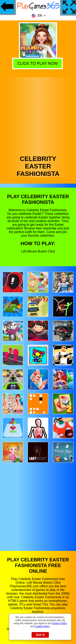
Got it (40, 635)
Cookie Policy (42, 626)
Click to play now (38, 63)
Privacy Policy (59, 623)
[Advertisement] (38, 115)
